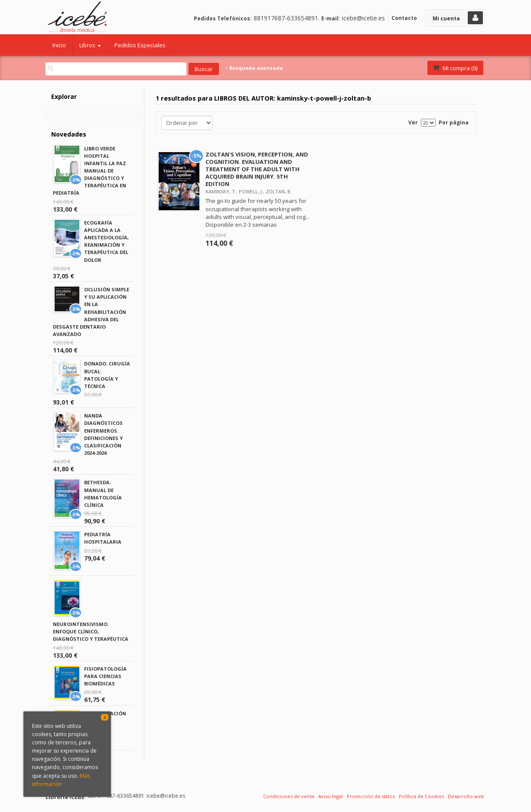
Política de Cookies (421, 796)
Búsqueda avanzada (254, 68)
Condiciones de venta (289, 796)
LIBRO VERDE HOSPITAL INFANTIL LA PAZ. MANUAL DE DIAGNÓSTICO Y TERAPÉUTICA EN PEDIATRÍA (90, 171)
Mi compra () (454, 68)
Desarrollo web (466, 796)
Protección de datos (371, 796)
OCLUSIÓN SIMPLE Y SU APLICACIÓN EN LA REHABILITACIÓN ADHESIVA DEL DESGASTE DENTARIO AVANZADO (91, 312)
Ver (413, 122)
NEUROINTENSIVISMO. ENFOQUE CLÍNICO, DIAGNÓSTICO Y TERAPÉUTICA (91, 631)
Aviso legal (331, 796)
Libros (90, 45)
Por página (454, 122)
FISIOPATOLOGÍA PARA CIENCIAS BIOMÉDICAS (105, 676)
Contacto (404, 18)
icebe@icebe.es (363, 18)
